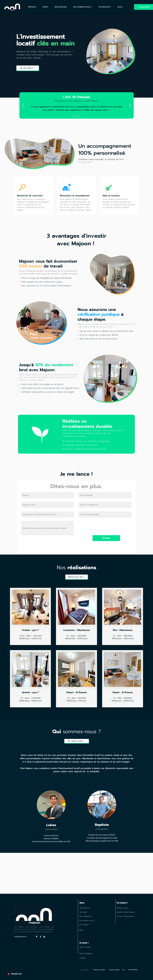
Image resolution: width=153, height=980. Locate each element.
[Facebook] (40, 937)
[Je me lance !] (28, 68)
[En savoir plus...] (76, 741)
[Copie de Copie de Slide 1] (80, 116)
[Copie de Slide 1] (77, 116)
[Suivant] (130, 105)
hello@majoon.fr (20, 937)
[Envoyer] (106, 538)
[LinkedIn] (44, 937)
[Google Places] (37, 937)
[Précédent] (23, 105)
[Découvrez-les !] (76, 577)
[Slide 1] (73, 116)
